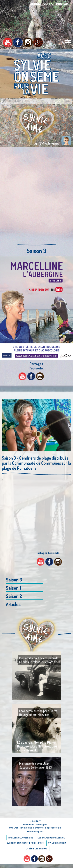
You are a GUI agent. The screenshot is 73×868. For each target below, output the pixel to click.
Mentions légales (35, 832)
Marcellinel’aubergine (21, 838)
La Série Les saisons (37, 849)
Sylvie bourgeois (57, 843)
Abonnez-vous (42, 4)
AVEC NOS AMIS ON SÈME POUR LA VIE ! (25, 843)
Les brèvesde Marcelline (51, 838)
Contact (63, 4)
